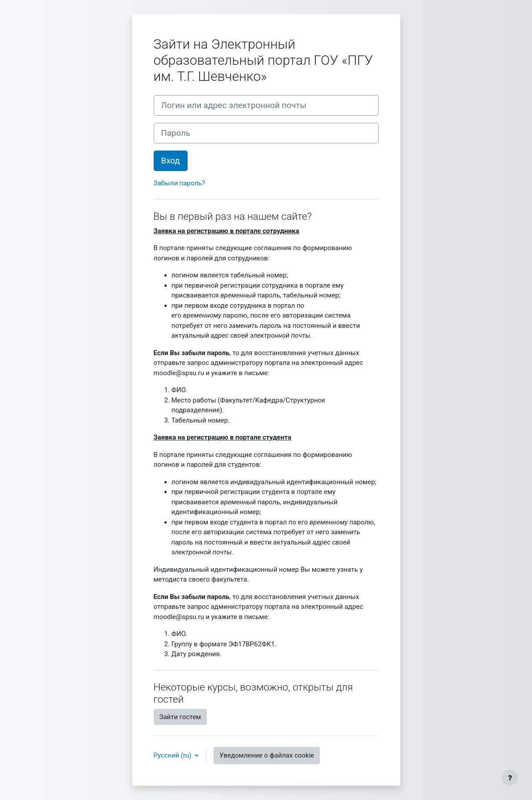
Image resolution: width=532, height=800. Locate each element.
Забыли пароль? (180, 183)
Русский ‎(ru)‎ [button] (174, 755)
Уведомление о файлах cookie (267, 755)
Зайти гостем (180, 717)
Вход (171, 161)
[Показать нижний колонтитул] (510, 778)
